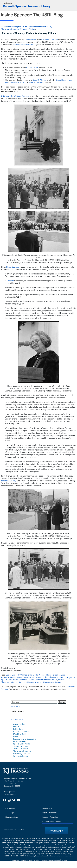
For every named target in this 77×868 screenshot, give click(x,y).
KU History (36, 677)
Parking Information (50, 817)
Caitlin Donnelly (13, 675)
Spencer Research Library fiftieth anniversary (38, 680)
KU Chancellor (7, 96)
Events (16, 726)
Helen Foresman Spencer (57, 675)
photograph (31, 40)
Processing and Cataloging (25, 739)
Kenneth (10, 281)
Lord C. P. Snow (40, 80)
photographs (69, 677)
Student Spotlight (21, 746)
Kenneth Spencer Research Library (27, 6)
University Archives (49, 40)
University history (35, 682)
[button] (56, 831)
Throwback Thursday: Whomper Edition (18, 29)
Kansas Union (32, 68)
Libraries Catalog (12, 817)
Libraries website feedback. (15, 830)
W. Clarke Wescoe (22, 96)
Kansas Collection (21, 731)
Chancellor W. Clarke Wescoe (33, 675)
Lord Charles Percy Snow (52, 677)
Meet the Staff (19, 734)
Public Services (20, 741)
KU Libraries (7, 3)
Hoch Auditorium (36, 82)
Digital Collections (49, 813)
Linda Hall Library (9, 481)
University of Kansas (52, 682)
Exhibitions (18, 729)
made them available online (25, 44)
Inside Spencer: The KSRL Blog (32, 14)
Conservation (19, 724)
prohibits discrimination (26, 838)
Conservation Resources (52, 821)
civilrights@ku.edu (25, 849)
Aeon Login (10, 813)
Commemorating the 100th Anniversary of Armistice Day (28, 27)
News (16, 736)
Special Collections (9, 680)
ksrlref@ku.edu (10, 792)
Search (62, 702)
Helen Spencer (13, 267)
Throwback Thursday (22, 751)
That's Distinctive (21, 749)
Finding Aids (47, 808)
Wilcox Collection (21, 756)
